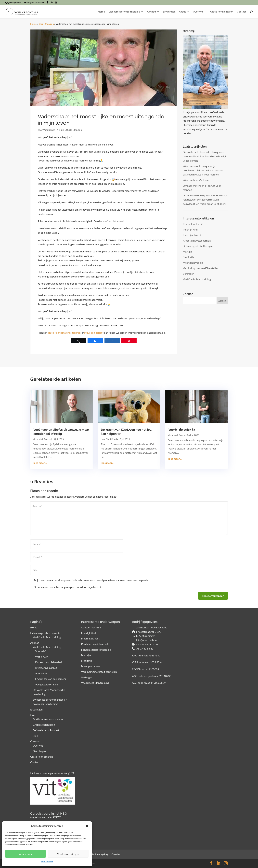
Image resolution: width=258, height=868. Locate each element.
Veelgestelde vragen (47, 684)
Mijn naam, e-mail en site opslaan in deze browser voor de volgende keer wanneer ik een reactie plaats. (91, 580)
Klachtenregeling (99, 854)
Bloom (92, 863)
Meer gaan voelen (193, 263)
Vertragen (188, 274)
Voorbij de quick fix (182, 430)
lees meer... (40, 463)
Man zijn (49, 24)
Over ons (198, 12)
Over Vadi (38, 745)
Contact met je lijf (193, 224)
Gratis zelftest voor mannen (48, 719)
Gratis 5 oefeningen (44, 725)
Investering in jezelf (46, 668)
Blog (41, 24)
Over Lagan (39, 751)
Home (101, 12)
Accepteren (26, 854)
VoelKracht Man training (197, 279)
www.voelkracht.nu (147, 644)
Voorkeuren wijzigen (68, 854)
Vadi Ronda (49, 130)
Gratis (183, 12)
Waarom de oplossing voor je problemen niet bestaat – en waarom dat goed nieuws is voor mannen (203, 170)
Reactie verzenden (213, 596)
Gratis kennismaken (222, 12)
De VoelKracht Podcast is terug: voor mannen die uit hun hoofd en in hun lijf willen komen (204, 156)
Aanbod (151, 12)
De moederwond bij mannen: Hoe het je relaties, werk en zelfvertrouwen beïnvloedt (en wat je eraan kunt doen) (205, 200)
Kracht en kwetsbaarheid (197, 240)
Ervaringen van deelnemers (51, 679)
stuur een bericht (94, 333)
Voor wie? (41, 651)
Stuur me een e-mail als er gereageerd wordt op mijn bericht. (66, 587)
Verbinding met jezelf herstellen (201, 268)
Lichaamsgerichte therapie (124, 12)
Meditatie (188, 257)
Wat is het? (41, 657)
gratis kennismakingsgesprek (64, 333)
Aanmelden (42, 673)
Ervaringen (169, 12)
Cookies (116, 854)
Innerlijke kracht (192, 235)
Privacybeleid (47, 862)
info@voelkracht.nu (147, 640)
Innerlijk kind (190, 229)
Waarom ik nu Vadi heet (196, 180)
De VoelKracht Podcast (46, 730)
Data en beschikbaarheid (49, 662)
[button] (87, 826)
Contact (242, 12)
